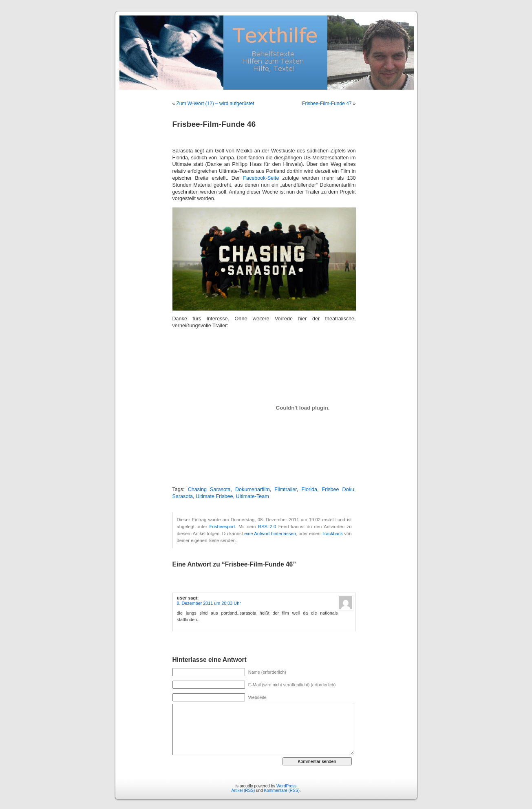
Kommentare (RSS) (282, 790)
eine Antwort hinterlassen (270, 533)
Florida (309, 489)
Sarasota (183, 496)
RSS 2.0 (267, 527)
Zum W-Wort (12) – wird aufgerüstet (215, 104)
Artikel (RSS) (243, 790)
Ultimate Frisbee (214, 496)
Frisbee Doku (338, 489)
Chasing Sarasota (209, 489)
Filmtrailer (286, 489)
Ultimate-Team (253, 496)
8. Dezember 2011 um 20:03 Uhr (209, 603)
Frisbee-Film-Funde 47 (327, 104)
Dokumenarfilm (253, 489)
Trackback (332, 533)
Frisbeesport (222, 527)
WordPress (286, 786)
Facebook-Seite (261, 178)
